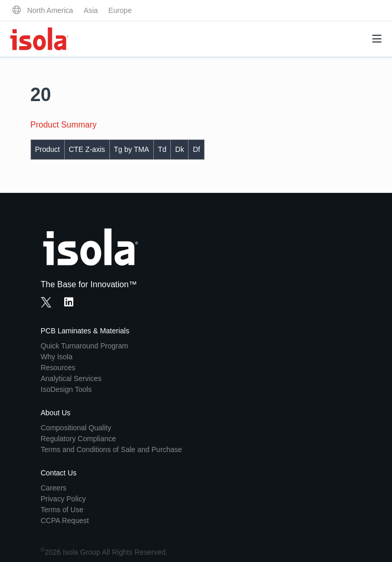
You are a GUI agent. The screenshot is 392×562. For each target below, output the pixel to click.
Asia (91, 10)
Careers (54, 488)
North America (50, 10)
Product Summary (64, 125)
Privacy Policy (63, 499)
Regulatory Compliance (79, 439)
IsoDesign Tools (67, 389)
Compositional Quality (76, 428)
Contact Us (59, 473)
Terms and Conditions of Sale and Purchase (112, 449)
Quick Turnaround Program (85, 346)
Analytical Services (71, 378)
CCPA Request (65, 521)
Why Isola (57, 357)
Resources (58, 368)
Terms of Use (62, 510)
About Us (56, 413)
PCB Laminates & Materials (85, 331)
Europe (120, 10)
